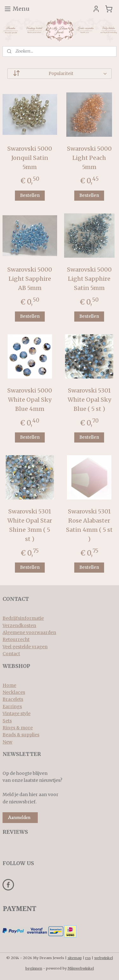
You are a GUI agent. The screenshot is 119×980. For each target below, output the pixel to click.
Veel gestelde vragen (25, 647)
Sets (7, 721)
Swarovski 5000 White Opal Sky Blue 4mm (30, 400)
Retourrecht (16, 639)
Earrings (12, 707)
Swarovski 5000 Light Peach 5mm (89, 158)
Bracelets (13, 699)
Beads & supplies (21, 735)
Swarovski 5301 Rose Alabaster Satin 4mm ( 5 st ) (89, 525)
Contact (11, 654)
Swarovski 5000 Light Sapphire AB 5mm (30, 279)
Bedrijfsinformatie (23, 618)
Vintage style (17, 713)
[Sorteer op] (60, 74)
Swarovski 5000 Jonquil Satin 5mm (30, 158)
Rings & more (18, 728)
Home (9, 685)
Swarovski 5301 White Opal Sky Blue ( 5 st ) (89, 400)
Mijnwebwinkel (81, 968)
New (7, 742)
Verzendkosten (19, 625)
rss (88, 958)
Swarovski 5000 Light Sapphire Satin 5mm (89, 279)
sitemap (75, 958)
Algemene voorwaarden (29, 632)
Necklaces (14, 692)
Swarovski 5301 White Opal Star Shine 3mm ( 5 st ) (30, 525)
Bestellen (30, 195)
